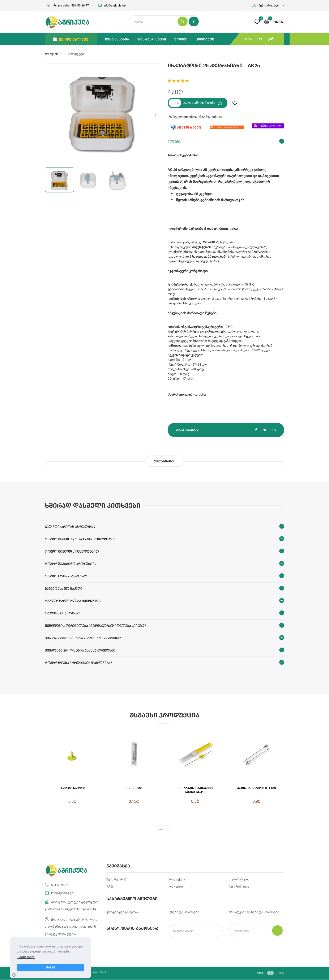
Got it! (50, 967)
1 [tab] (161, 831)
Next (155, 115)
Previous (51, 115)
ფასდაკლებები (152, 39)
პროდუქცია (176, 879)
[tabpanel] (164, 774)
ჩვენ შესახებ (117, 39)
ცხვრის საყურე (72, 788)
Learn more (26, 957)
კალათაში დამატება (203, 103)
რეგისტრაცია (239, 887)
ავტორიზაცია (239, 879)
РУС (260, 39)
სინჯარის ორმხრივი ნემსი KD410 (195, 790)
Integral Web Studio (95, 973)
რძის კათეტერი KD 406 (257, 788)
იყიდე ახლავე (71, 39)
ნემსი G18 (134, 788)
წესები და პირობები (183, 912)
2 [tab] (168, 831)
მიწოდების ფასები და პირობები (254, 912)
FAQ (110, 887)
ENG (249, 39)
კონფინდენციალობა (123, 912)
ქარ (271, 39)
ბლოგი (181, 39)
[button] (268, 5)
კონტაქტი (205, 39)
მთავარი (52, 54)
